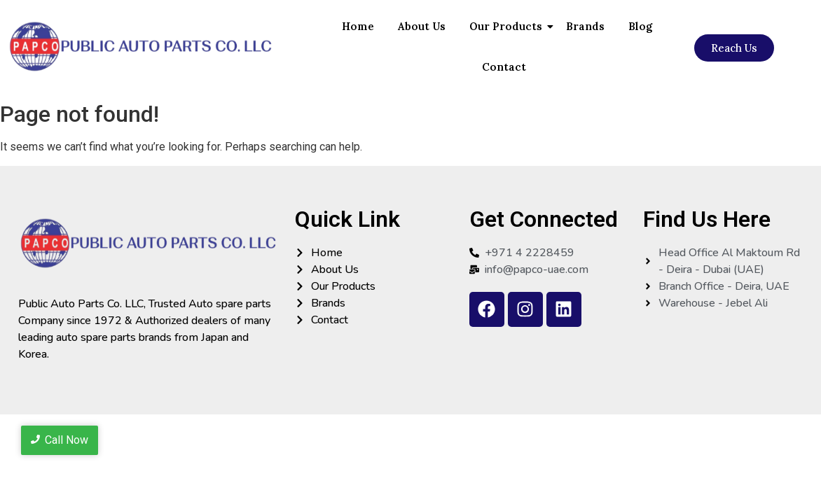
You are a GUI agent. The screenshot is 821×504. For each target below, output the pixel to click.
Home (358, 26)
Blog (640, 26)
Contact (504, 67)
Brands (585, 26)
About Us (422, 26)
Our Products (508, 26)
